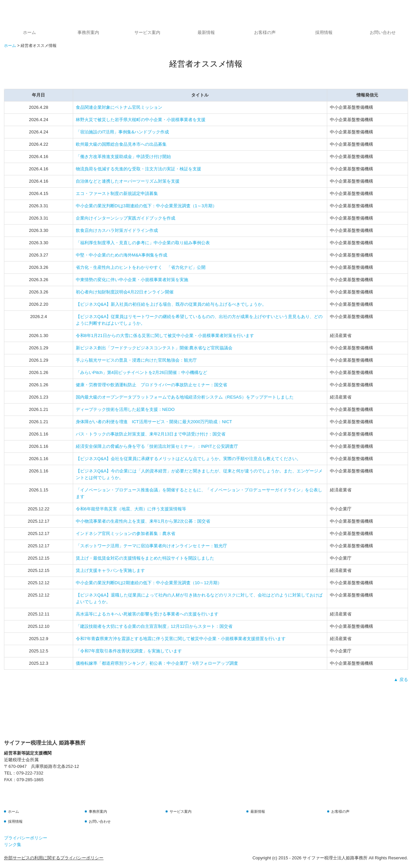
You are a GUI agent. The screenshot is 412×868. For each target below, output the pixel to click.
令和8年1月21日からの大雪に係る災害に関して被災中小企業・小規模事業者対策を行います (165, 336)
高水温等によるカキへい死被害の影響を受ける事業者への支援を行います (147, 614)
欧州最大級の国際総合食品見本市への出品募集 (121, 144)
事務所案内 (88, 32)
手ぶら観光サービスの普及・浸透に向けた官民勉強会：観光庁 (136, 360)
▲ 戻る (401, 680)
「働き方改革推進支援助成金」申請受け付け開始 (123, 157)
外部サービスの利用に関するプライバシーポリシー (54, 858)
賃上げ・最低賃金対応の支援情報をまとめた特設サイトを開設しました (145, 558)
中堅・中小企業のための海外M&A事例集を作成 (122, 255)
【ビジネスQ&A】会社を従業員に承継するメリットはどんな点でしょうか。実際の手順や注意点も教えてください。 (188, 459)
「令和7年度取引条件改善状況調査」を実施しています (129, 651)
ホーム (29, 32)
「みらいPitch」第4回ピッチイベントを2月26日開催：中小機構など (142, 372)
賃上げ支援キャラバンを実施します (110, 570)
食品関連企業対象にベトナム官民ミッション (119, 107)
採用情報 (324, 32)
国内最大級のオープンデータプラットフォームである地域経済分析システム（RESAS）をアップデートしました (185, 397)
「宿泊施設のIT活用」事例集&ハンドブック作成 (122, 132)
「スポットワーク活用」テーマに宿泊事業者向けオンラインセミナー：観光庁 (151, 546)
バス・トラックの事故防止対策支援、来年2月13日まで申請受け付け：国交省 (151, 434)
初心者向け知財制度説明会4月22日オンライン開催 (125, 292)
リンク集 (13, 845)
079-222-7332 (30, 773)
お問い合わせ (383, 32)
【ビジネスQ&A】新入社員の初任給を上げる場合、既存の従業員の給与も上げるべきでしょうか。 (171, 304)
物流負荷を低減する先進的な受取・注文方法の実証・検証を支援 (138, 169)
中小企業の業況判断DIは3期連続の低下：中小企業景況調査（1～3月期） (146, 206)
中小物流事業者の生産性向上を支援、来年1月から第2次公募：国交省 (143, 521)
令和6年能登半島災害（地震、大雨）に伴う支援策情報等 (131, 509)
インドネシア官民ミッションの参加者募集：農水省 (126, 533)
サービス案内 (147, 32)
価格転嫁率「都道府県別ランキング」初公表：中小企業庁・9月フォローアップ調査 (157, 663)
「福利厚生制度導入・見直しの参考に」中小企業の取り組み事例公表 (143, 243)
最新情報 (206, 32)
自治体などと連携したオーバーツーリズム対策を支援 (128, 181)
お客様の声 (265, 32)
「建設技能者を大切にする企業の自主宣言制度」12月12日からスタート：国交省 (154, 626)
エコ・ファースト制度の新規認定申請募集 (117, 193)
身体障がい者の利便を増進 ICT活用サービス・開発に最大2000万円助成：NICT (154, 422)
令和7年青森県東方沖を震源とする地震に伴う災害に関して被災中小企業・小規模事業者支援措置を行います (181, 639)
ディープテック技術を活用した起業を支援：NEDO (125, 409)
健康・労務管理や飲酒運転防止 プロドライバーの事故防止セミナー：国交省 (151, 385)
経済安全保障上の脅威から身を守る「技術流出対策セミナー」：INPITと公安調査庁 (157, 446)
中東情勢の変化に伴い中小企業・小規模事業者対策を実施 (132, 280)
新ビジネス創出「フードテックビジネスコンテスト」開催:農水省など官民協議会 (154, 348)
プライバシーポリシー (26, 838)
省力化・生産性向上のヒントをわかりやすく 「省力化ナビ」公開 (141, 267)
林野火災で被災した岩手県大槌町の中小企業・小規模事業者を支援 (141, 120)
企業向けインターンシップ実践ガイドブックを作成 (126, 218)
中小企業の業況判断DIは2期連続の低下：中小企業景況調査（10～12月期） (149, 583)
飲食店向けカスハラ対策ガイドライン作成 (117, 230)
